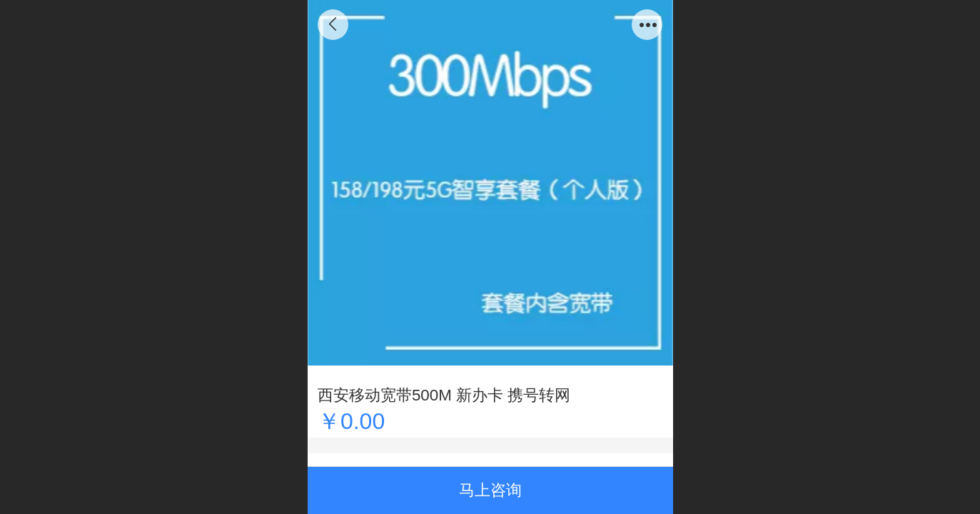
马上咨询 (490, 490)
